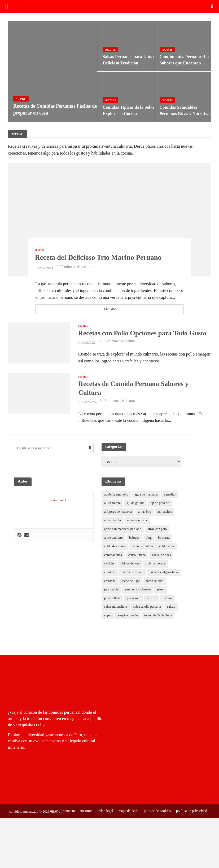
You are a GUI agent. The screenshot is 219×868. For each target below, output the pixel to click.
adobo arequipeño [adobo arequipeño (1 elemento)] (117, 495)
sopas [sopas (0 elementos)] (122, 617)
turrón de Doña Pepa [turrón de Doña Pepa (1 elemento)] (118, 626)
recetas (21, 97)
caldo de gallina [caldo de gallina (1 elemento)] (143, 547)
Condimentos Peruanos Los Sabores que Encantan (183, 60)
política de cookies (156, 821)
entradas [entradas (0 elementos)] (145, 582)
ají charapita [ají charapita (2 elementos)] (113, 504)
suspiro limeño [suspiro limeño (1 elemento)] (143, 617)
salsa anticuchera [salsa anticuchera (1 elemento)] (132, 609)
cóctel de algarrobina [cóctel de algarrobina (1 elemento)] (119, 582)
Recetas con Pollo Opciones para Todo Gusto (144, 333)
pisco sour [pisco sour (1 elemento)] (149, 600)
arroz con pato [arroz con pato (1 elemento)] (158, 530)
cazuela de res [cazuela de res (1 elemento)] (163, 556)
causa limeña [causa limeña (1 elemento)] (137, 556)
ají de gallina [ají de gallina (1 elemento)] (136, 504)
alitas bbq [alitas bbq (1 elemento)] (146, 513)
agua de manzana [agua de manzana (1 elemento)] (147, 495)
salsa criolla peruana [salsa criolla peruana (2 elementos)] (164, 609)
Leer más (110, 309)
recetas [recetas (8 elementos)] (109, 609)
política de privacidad (191, 821)
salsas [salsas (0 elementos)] (108, 617)
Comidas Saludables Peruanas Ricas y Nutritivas (185, 111)
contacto (66, 821)
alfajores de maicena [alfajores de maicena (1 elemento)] (118, 513)
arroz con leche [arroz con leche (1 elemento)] (138, 521)
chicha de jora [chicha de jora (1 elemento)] (131, 565)
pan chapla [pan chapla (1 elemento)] (136, 591)
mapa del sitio (126, 821)
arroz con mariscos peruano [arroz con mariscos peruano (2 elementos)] (123, 530)
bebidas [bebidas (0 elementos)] (135, 539)
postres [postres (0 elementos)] (167, 600)
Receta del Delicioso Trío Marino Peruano (108, 257)
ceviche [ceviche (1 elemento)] (109, 565)
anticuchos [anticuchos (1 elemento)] (166, 513)
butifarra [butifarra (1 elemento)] (165, 539)
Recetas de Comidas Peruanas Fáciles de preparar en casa (49, 109)
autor (51, 821)
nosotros (83, 821)
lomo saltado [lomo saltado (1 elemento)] (113, 591)
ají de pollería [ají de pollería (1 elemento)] (161, 504)
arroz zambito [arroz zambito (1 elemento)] (114, 539)
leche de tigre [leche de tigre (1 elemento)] (167, 582)
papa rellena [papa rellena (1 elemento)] (127, 600)
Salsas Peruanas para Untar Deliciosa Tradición (126, 60)
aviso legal (103, 821)
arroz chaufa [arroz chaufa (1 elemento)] (113, 521)
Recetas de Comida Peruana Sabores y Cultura (135, 389)
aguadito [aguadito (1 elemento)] (171, 495)
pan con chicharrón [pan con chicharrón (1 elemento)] (163, 591)
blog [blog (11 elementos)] (149, 539)
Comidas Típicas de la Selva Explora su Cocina (126, 111)
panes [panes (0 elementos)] (108, 600)
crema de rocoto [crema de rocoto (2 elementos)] (133, 574)
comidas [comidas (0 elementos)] (110, 574)
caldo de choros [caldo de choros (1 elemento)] (115, 547)
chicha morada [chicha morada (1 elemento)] (157, 565)
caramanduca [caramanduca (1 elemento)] (113, 556)
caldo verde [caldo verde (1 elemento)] (168, 547)
